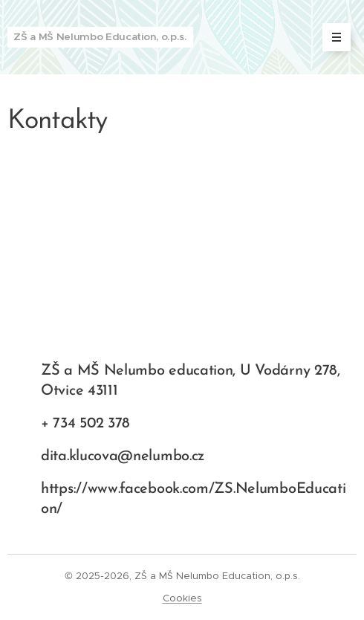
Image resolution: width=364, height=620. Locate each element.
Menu (332, 37)
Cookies (182, 598)
